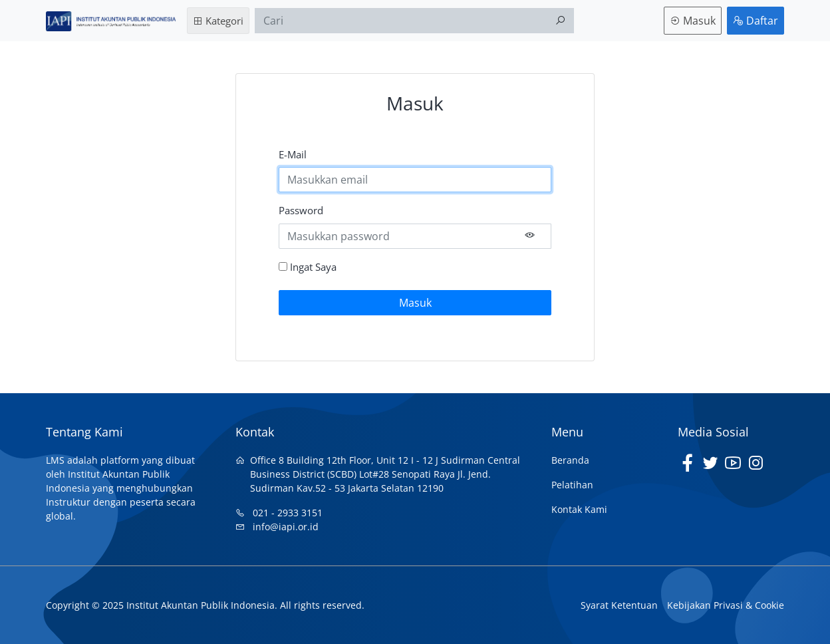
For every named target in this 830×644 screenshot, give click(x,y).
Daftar (756, 21)
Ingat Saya (308, 267)
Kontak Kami (579, 509)
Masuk (693, 21)
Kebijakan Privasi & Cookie (726, 605)
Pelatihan (572, 485)
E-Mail (293, 154)
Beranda (570, 460)
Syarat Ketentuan (619, 605)
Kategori (218, 21)
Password (301, 210)
